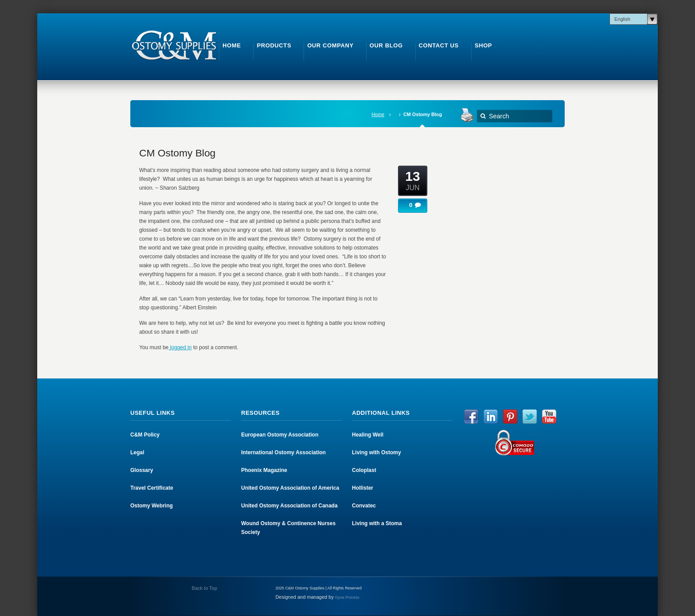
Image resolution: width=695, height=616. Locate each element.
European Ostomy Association (280, 435)
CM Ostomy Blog (177, 153)
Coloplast (364, 470)
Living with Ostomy (377, 452)
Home (378, 114)
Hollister (363, 488)
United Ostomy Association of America (290, 488)
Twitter (530, 417)
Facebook (471, 417)
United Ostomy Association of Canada (289, 506)
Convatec (364, 506)
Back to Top (204, 588)
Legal (137, 452)
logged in (180, 347)
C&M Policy (145, 435)
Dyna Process (347, 597)
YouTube (549, 417)
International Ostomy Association (283, 452)
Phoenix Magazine (264, 470)
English (622, 19)
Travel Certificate (152, 488)
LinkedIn (491, 417)
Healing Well (368, 435)
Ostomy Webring (152, 506)
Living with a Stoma (377, 523)
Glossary (142, 470)
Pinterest (510, 417)
